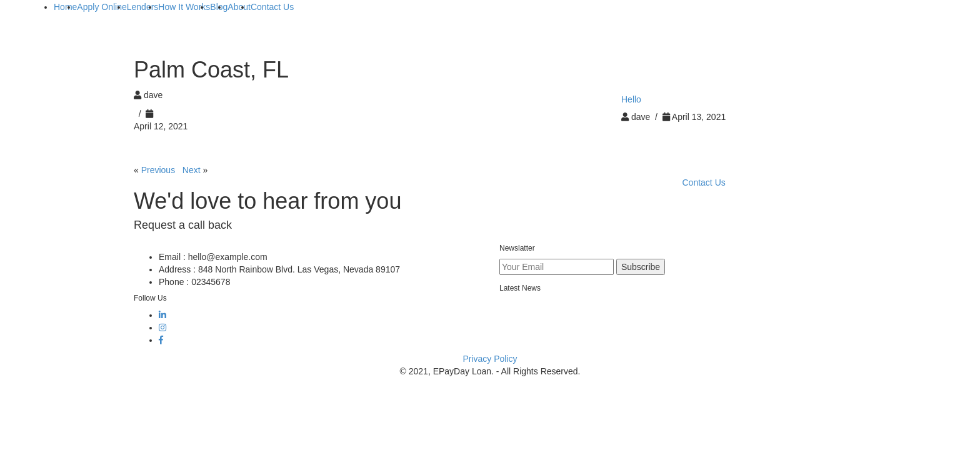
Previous (158, 170)
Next (192, 170)
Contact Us (704, 182)
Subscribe (641, 267)
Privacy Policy (490, 359)
